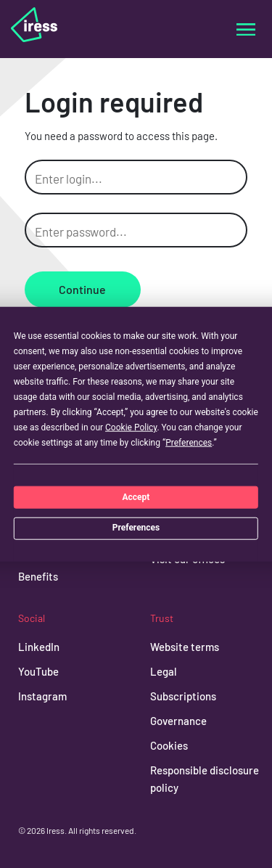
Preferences (136, 528)
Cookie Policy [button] (131, 427)
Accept (136, 496)
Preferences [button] (189, 443)
